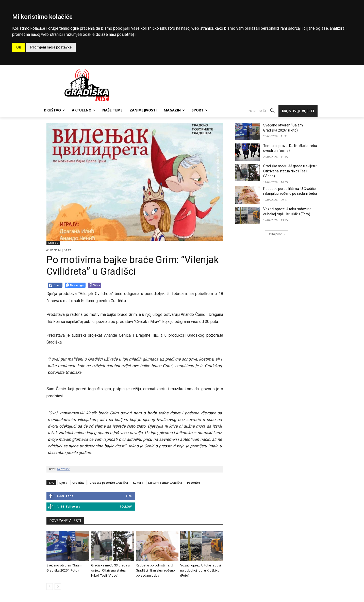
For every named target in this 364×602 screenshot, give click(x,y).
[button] (263, 111)
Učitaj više (277, 234)
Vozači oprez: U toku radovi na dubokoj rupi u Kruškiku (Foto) (201, 570)
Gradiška (53, 243)
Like (129, 496)
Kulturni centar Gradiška (165, 483)
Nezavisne (63, 469)
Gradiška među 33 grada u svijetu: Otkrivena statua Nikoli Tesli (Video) (110, 570)
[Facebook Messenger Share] (75, 285)
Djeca (63, 483)
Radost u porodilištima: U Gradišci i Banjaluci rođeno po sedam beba (155, 570)
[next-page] (58, 587)
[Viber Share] (95, 285)
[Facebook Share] (55, 285)
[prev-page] (50, 587)
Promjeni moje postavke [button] (51, 47)
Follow (126, 506)
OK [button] (19, 47)
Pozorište (194, 483)
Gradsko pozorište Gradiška (109, 483)
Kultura (138, 483)
